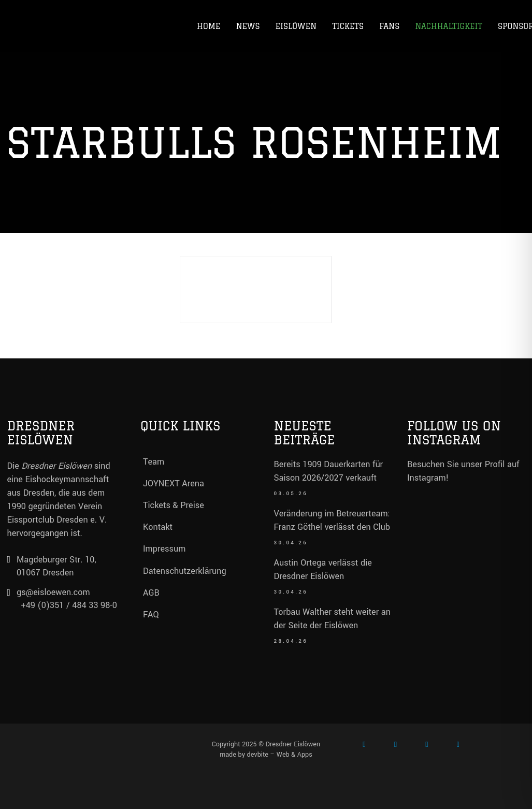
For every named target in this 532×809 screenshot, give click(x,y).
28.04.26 (291, 641)
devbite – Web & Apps (280, 755)
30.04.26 (291, 543)
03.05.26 (291, 494)
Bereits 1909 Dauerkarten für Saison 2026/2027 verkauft (329, 471)
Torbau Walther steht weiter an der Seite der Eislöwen (332, 619)
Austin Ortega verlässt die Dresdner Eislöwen (323, 569)
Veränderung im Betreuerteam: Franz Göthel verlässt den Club (332, 520)
